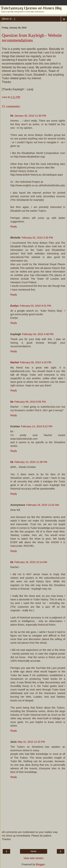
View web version (34, 858)
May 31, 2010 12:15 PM (31, 742)
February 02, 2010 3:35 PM (37, 238)
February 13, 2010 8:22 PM (37, 426)
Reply (14, 227)
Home (33, 851)
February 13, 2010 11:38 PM (31, 462)
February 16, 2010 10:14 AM (31, 562)
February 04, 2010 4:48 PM (38, 334)
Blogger (40, 864)
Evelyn (14, 306)
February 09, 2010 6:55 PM (30, 402)
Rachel (15, 362)
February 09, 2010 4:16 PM (35, 362)
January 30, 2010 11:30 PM (30, 116)
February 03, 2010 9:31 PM (35, 306)
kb (12, 116)
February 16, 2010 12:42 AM (43, 505)
